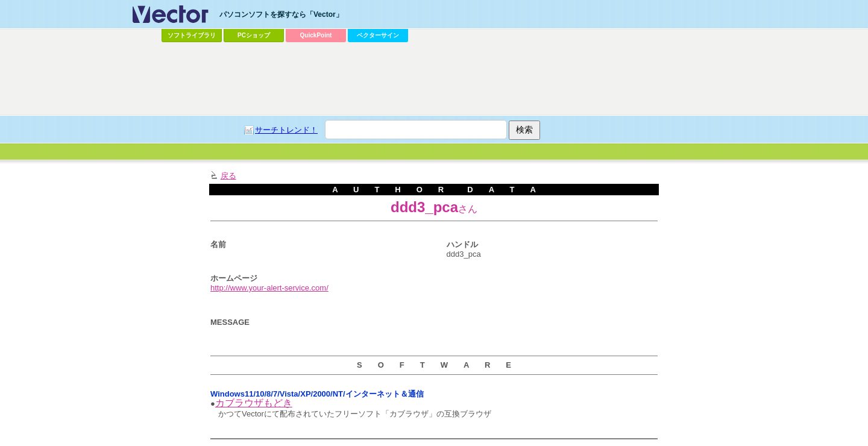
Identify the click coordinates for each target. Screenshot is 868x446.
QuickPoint (316, 35)
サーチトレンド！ (286, 130)
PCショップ (254, 35)
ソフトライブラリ (192, 35)
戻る (228, 176)
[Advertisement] (434, 79)
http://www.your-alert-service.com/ (269, 288)
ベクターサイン (378, 35)
